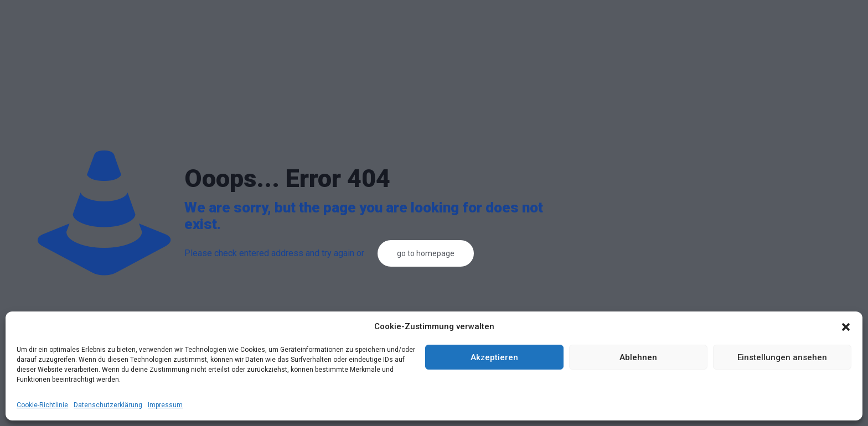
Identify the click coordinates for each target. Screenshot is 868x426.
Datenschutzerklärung (108, 405)
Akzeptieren (494, 357)
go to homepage (426, 253)
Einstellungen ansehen (782, 357)
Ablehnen (638, 357)
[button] (846, 327)
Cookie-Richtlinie (42, 405)
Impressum (165, 405)
